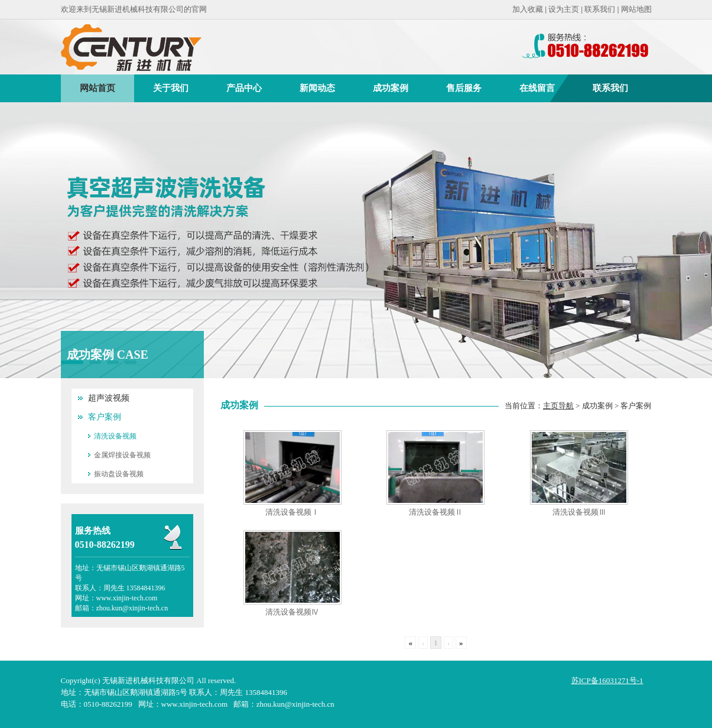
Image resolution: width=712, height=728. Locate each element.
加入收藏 (528, 9)
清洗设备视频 (115, 436)
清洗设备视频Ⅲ (579, 512)
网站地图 (636, 9)
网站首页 (97, 88)
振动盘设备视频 (119, 474)
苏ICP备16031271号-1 (607, 680)
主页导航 (558, 406)
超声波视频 (109, 398)
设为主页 (564, 9)
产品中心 (244, 88)
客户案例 (105, 417)
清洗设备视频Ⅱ (436, 512)
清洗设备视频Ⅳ (292, 612)
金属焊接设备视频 (122, 455)
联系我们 (600, 9)
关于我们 (171, 88)
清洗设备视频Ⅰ (292, 512)
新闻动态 (317, 88)
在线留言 (537, 88)
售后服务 (464, 88)
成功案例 (391, 88)
